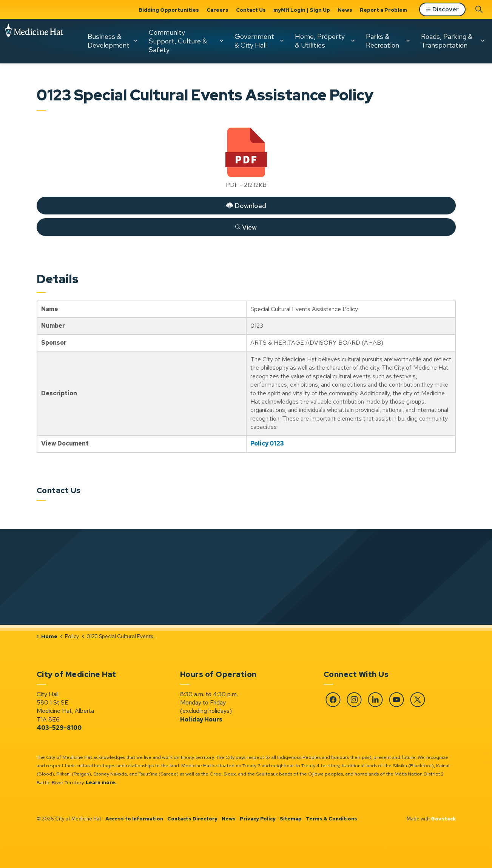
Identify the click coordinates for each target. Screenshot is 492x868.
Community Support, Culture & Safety (98, 86)
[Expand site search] (479, 54)
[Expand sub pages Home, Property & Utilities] (273, 86)
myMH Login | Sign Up (302, 10)
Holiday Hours (201, 719)
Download (246, 205)
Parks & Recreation (303, 86)
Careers (217, 10)
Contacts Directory (192, 819)
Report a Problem (383, 10)
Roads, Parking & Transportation (367, 86)
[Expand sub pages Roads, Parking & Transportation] (403, 86)
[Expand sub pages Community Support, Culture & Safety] (142, 86)
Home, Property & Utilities (240, 86)
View (246, 227)
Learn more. (101, 782)
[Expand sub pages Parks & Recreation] (328, 86)
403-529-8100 (59, 728)
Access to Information (134, 819)
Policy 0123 (267, 443)
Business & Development (29, 86)
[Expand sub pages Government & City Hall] (202, 86)
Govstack (443, 819)
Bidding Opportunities (169, 10)
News (345, 10)
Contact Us (251, 10)
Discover (442, 55)
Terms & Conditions (332, 819)
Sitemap (291, 819)
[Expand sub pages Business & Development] (56, 86)
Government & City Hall (175, 86)
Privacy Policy (258, 819)
